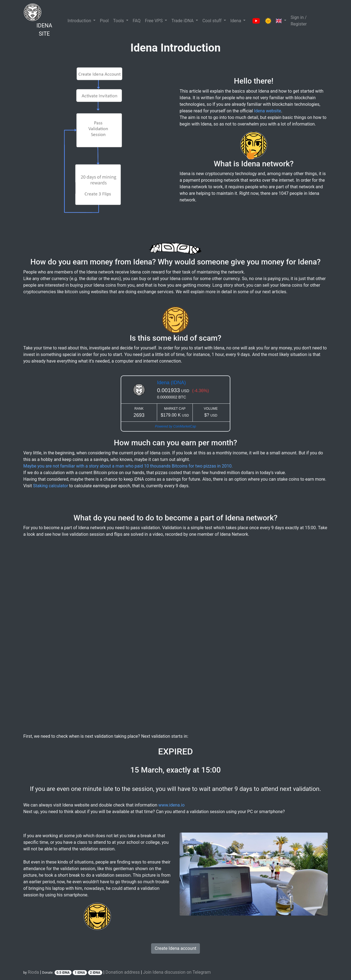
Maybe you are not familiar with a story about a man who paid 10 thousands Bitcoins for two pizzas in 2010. (128, 466)
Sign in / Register (299, 21)
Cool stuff (213, 21)
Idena (236, 21)
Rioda (33, 972)
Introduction (80, 21)
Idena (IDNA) (172, 383)
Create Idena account (175, 948)
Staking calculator (50, 486)
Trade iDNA (183, 21)
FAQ (137, 21)
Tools (119, 21)
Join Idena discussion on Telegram (177, 972)
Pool (104, 21)
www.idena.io (172, 805)
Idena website (268, 111)
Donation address (123, 972)
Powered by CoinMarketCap (175, 426)
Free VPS (155, 21)
